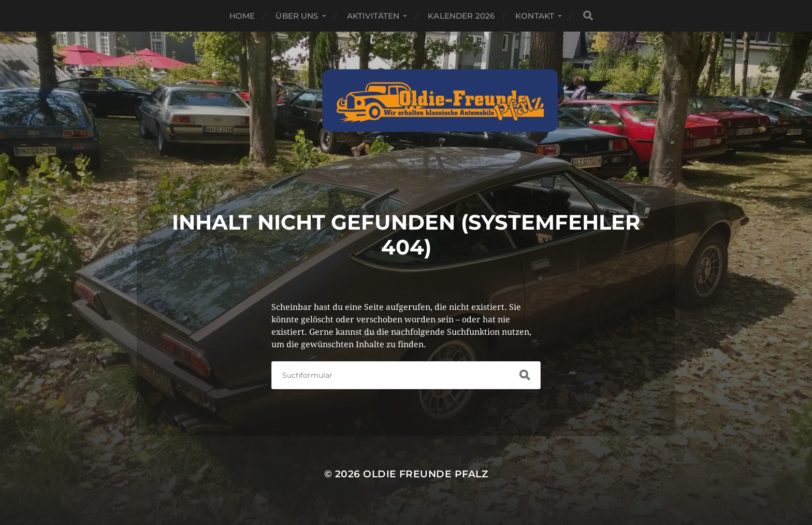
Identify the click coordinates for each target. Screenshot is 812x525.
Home (242, 16)
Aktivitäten (373, 16)
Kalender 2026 (461, 16)
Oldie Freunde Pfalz (425, 474)
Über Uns (297, 16)
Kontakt (535, 16)
